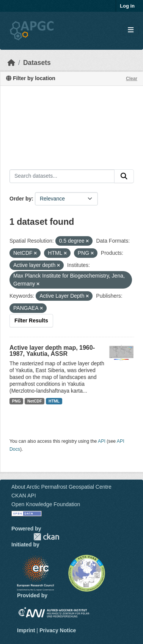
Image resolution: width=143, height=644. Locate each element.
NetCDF (35, 401)
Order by (20, 199)
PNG (16, 401)
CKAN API (24, 496)
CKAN (46, 537)
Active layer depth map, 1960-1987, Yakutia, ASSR (52, 351)
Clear (132, 79)
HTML (54, 401)
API (102, 441)
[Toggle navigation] (131, 30)
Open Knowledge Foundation (46, 504)
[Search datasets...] (62, 176)
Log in (127, 6)
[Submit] (124, 176)
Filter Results (31, 320)
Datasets (37, 63)
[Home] (11, 63)
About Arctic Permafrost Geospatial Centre (61, 487)
